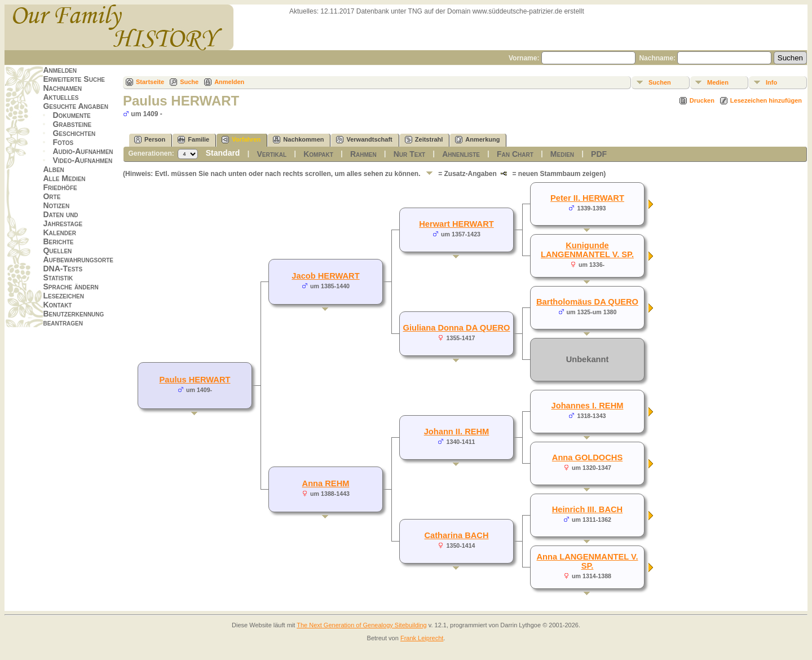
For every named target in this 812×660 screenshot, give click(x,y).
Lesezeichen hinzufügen (766, 100)
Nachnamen (62, 88)
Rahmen (363, 154)
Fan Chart (515, 154)
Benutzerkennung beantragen (73, 318)
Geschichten (74, 133)
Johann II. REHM (457, 432)
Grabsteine (72, 124)
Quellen (57, 250)
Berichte (58, 241)
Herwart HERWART (456, 224)
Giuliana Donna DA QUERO (456, 328)
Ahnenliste (461, 154)
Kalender (59, 232)
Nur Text (409, 154)
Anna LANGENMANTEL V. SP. (588, 561)
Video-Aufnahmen (82, 160)
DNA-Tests (63, 269)
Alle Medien (64, 178)
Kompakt (318, 154)
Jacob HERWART (325, 276)
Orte (52, 196)
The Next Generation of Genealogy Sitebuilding (362, 625)
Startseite (150, 82)
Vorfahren (241, 140)
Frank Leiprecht (422, 638)
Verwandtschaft (364, 140)
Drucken (702, 100)
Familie (193, 140)
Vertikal (272, 154)
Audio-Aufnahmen (83, 151)
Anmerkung (477, 140)
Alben (53, 169)
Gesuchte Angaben (76, 106)
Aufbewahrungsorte (78, 259)
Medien (718, 82)
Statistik (58, 278)
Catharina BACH (456, 535)
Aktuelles (61, 97)
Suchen (660, 82)
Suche (189, 82)
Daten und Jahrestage (63, 219)
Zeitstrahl (424, 140)
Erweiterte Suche (74, 79)
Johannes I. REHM (588, 406)
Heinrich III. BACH (587, 509)
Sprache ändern (70, 287)
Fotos (63, 142)
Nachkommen (298, 140)
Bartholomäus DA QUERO (587, 302)
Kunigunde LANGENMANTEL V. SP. (587, 250)
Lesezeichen (63, 296)
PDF (599, 154)
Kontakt (57, 305)
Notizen (56, 205)
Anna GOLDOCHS (587, 457)
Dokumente (71, 115)
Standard (223, 153)
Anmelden (60, 70)
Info (771, 82)
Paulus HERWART (195, 380)
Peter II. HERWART (587, 198)
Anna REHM (326, 483)
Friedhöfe (60, 187)
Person (150, 140)
